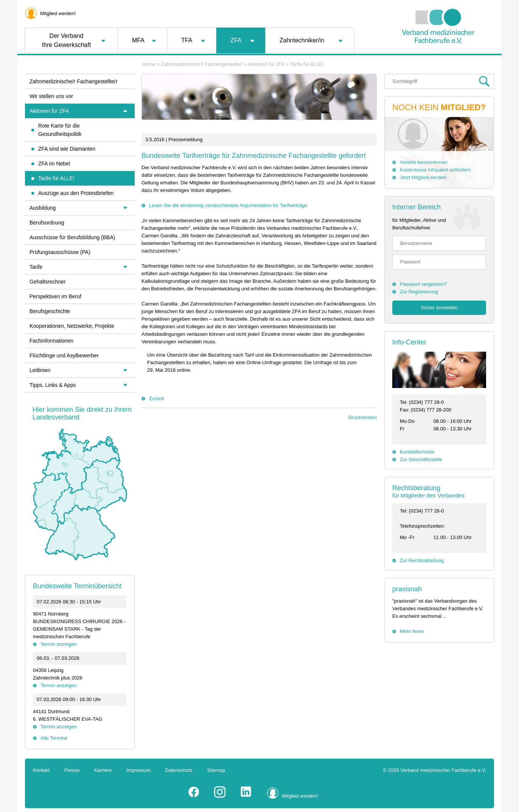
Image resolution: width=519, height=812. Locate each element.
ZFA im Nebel (54, 164)
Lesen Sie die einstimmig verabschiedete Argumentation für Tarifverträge (228, 205)
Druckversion (362, 417)
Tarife (36, 267)
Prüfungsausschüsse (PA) (60, 252)
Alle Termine (54, 738)
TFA (187, 40)
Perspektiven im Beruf (55, 296)
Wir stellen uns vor (51, 96)
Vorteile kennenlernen (424, 162)
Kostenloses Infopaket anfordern (435, 170)
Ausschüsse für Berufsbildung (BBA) (72, 237)
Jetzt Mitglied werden (423, 177)
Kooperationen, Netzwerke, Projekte (72, 326)
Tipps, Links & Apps (53, 385)
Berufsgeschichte (50, 311)
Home (149, 64)
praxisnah (407, 589)
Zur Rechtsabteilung (422, 560)
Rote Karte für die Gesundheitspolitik (60, 130)
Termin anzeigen (58, 644)
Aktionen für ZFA (266, 64)
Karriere (103, 770)
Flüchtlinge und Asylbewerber (64, 355)
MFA (138, 40)
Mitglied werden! (58, 13)
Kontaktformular (417, 452)
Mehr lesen (412, 631)
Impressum (138, 770)
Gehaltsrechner (48, 282)
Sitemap (216, 770)
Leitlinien (40, 370)
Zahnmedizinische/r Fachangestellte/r (202, 64)
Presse (72, 770)
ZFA (236, 40)
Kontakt (41, 770)
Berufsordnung (47, 223)
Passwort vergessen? (423, 284)
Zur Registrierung (419, 292)
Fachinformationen (51, 341)
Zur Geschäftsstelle (421, 459)
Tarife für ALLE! (307, 64)
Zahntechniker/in (302, 40)
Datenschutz (179, 770)
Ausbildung (43, 208)
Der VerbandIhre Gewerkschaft (67, 40)
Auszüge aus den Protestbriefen (76, 193)
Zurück (157, 398)
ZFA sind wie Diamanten (67, 149)
